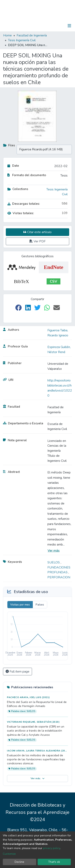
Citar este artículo (37, 232)
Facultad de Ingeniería (32, 35)
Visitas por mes (20, 605)
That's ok (54, 862)
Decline (19, 862)
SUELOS (54, 562)
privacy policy (51, 848)
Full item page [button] (17, 672)
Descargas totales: (24, 204)
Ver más (54, 551)
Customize (9, 854)
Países (40, 605)
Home (7, 35)
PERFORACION (59, 577)
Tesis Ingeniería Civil (22, 40)
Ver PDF (38, 241)
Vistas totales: (21, 213)
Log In (57, 26)
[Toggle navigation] (69, 26)
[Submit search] (49, 26)
